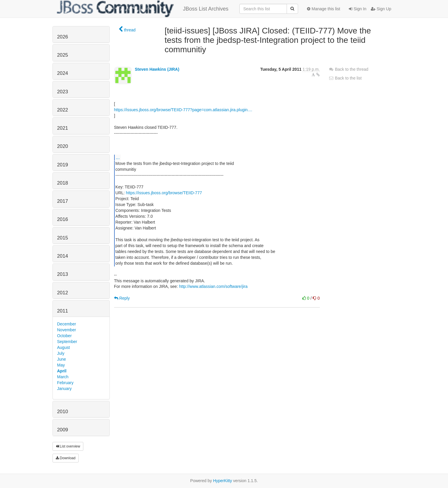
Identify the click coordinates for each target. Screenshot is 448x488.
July (61, 353)
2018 (63, 183)
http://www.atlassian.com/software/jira (213, 286)
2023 (63, 92)
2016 (63, 219)
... (118, 157)
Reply (122, 298)
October (65, 336)
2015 (63, 238)
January (65, 389)
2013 (63, 274)
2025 (63, 55)
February (65, 383)
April (62, 371)
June (62, 359)
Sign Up (381, 9)
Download (66, 458)
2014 (63, 256)
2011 (63, 311)
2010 (63, 412)
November (67, 330)
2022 (63, 110)
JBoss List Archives (143, 9)
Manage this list (323, 9)
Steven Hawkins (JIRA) (157, 69)
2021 (63, 128)
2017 (63, 201)
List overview (68, 446)
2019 (63, 165)
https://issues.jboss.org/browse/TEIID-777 (164, 193)
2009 (63, 430)
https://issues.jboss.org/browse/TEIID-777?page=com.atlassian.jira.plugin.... (183, 110)
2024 (63, 73)
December (67, 324)
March (63, 377)
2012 (63, 293)
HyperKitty (223, 481)
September (67, 342)
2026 (63, 37)
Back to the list (345, 78)
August (64, 347)
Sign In (357, 9)
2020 (63, 146)
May (61, 365)
